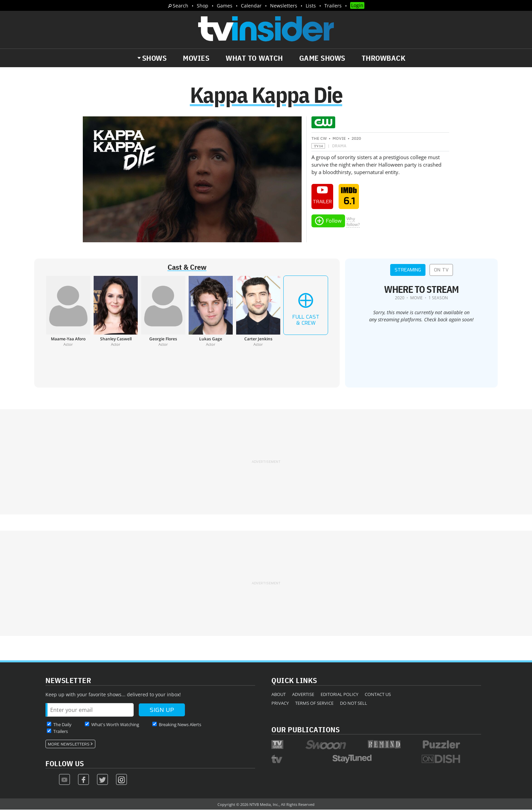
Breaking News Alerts (180, 726)
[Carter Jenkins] (258, 314)
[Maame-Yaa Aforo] (68, 314)
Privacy (280, 705)
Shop (203, 6)
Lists (311, 6)
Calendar (251, 6)
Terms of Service (314, 705)
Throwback (384, 58)
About (279, 696)
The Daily (62, 726)
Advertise (303, 696)
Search (180, 6)
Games (225, 6)
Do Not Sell (354, 705)
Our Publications (306, 731)
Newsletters (284, 6)
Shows (155, 58)
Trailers (333, 6)
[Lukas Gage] (211, 314)
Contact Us (378, 696)
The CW (319, 141)
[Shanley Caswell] (116, 314)
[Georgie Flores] (163, 314)
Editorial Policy (339, 696)
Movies (196, 58)
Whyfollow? (353, 224)
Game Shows (322, 58)
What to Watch (254, 58)
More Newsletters (69, 746)
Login (357, 5)
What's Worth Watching (115, 726)
